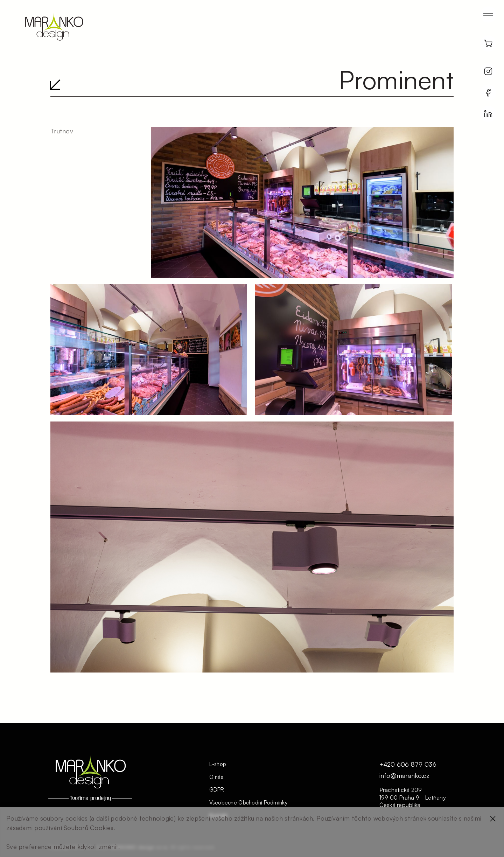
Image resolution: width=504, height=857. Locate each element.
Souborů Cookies (89, 828)
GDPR (217, 790)
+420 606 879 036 (408, 765)
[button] (491, 16)
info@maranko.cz (405, 776)
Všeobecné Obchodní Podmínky (248, 803)
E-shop (218, 764)
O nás (216, 777)
